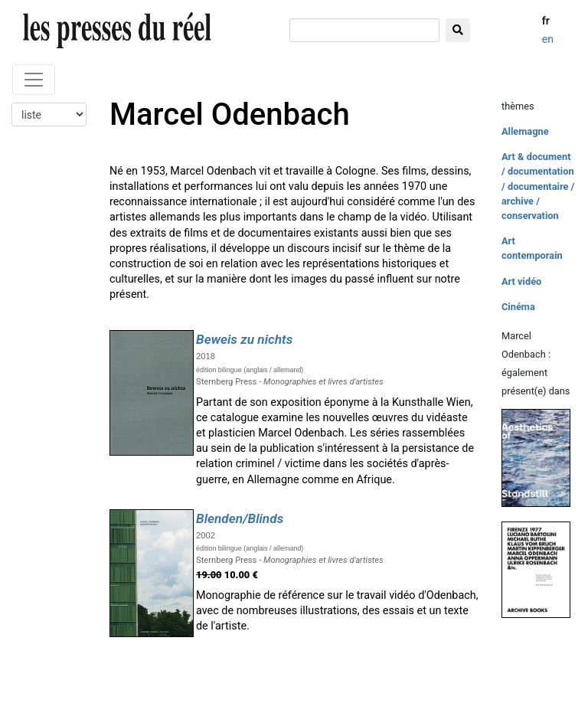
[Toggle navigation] (34, 80)
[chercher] (364, 30)
